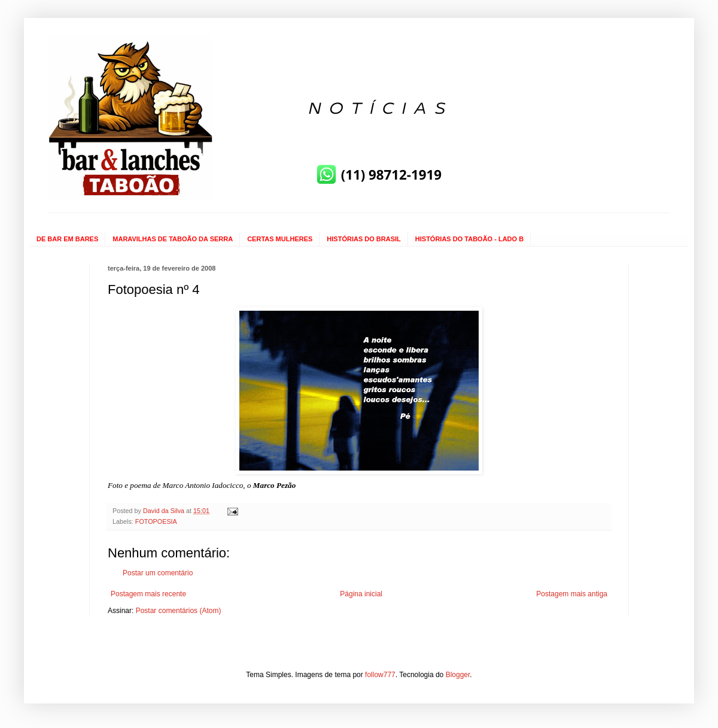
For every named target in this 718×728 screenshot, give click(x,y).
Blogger (458, 675)
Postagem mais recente (148, 594)
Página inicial (361, 594)
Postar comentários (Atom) (179, 611)
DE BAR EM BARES (67, 239)
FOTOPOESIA (156, 521)
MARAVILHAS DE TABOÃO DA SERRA (173, 239)
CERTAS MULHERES (280, 239)
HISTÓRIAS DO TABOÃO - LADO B (469, 239)
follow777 (380, 675)
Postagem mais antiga (572, 594)
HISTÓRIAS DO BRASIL (363, 239)
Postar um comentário (158, 573)
